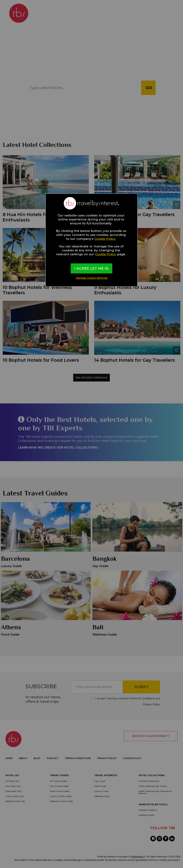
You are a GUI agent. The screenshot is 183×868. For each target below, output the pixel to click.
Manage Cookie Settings (92, 278)
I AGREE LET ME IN (91, 268)
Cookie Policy (105, 239)
